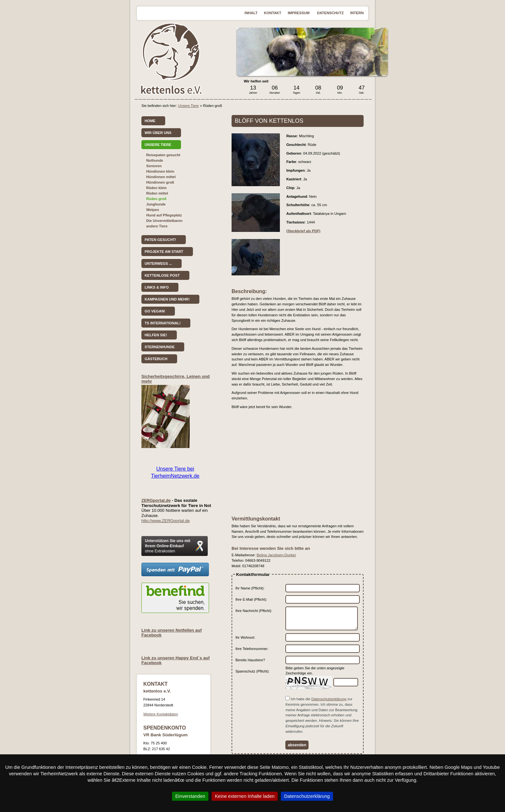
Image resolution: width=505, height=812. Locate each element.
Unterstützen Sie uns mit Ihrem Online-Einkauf (168, 546)
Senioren (154, 166)
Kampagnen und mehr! (167, 299)
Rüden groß (156, 199)
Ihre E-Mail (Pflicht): (251, 599)
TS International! (163, 323)
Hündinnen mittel (161, 177)
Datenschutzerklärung (329, 699)
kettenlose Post (162, 275)
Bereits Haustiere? (250, 660)
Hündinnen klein (160, 171)
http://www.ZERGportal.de (166, 521)
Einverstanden (190, 796)
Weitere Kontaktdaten (161, 714)
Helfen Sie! (156, 335)
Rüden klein (156, 188)
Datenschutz (330, 13)
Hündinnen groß (160, 182)
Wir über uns (158, 133)
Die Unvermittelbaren (164, 221)
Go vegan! (155, 311)
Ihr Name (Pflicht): (250, 588)
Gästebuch (156, 359)
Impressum (299, 13)
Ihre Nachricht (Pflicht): (254, 611)
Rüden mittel (157, 193)
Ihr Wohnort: (245, 637)
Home (150, 121)
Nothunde (155, 160)
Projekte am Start (164, 252)
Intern (357, 13)
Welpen (153, 210)
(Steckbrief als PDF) (303, 231)
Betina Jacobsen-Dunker (276, 555)
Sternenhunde (160, 347)
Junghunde (156, 204)
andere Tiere (157, 226)
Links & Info (157, 287)
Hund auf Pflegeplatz (164, 215)
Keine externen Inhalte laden (245, 796)
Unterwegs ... (158, 263)
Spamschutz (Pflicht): (252, 671)
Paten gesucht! (160, 240)
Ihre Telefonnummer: (252, 649)
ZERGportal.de (156, 500)
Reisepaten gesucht (163, 155)
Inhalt (251, 13)
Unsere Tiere (188, 106)
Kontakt (273, 13)
